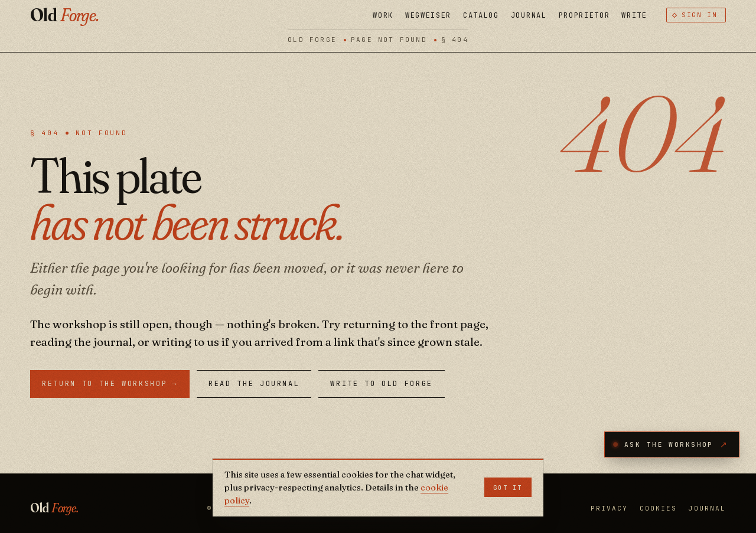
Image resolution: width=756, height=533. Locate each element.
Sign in (700, 15)
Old (64, 15)
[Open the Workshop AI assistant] (672, 444)
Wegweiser (428, 15)
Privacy (609, 508)
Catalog (481, 15)
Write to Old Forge (382, 384)
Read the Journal (254, 384)
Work (383, 15)
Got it (508, 488)
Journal (529, 15)
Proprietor (584, 15)
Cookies (658, 508)
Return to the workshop (110, 384)
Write (634, 15)
